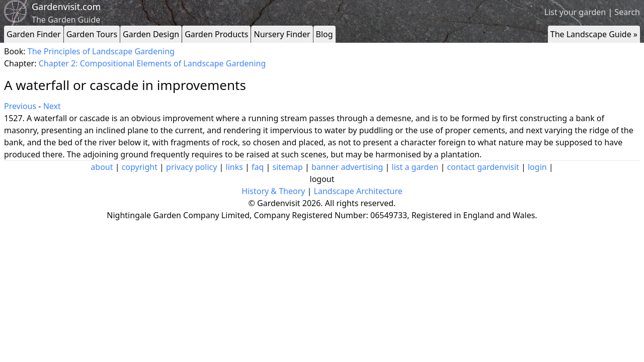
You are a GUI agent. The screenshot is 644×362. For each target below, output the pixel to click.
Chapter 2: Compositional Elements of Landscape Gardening (152, 63)
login (537, 167)
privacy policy (191, 167)
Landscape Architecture (358, 191)
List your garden (575, 12)
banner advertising (347, 167)
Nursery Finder (282, 34)
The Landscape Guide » (594, 34)
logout (322, 179)
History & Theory (273, 191)
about (102, 167)
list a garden (415, 167)
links (234, 167)
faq (258, 167)
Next (52, 106)
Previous (20, 106)
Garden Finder (34, 34)
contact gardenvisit (483, 167)
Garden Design (151, 34)
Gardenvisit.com (66, 7)
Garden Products (216, 34)
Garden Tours (92, 34)
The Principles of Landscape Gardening (101, 51)
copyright (140, 167)
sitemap (288, 167)
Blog (325, 34)
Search (627, 12)
